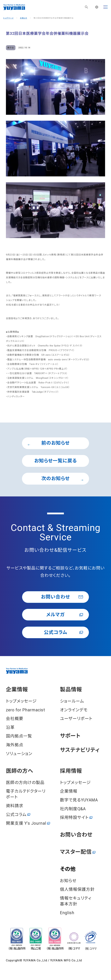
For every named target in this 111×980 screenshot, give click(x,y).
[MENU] (106, 7)
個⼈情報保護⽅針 (77, 890)
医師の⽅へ (20, 771)
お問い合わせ (55, 597)
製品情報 (71, 690)
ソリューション (19, 754)
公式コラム (55, 633)
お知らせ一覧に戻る (55, 461)
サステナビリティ (80, 750)
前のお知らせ (49, 443)
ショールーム (72, 701)
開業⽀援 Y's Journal (26, 824)
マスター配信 (76, 852)
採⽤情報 (71, 771)
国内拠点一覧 (19, 736)
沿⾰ (10, 728)
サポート (70, 736)
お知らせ (24, 18)
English (67, 913)
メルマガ (55, 615)
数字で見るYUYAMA (79, 800)
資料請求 (15, 806)
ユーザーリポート (76, 719)
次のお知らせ (62, 479)
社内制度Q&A (73, 809)
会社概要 (15, 719)
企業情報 (17, 690)
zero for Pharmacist (26, 710)
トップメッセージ (21, 701)
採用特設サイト (74, 818)
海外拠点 (15, 745)
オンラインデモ (74, 710)
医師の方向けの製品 (25, 783)
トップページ (8, 18)
